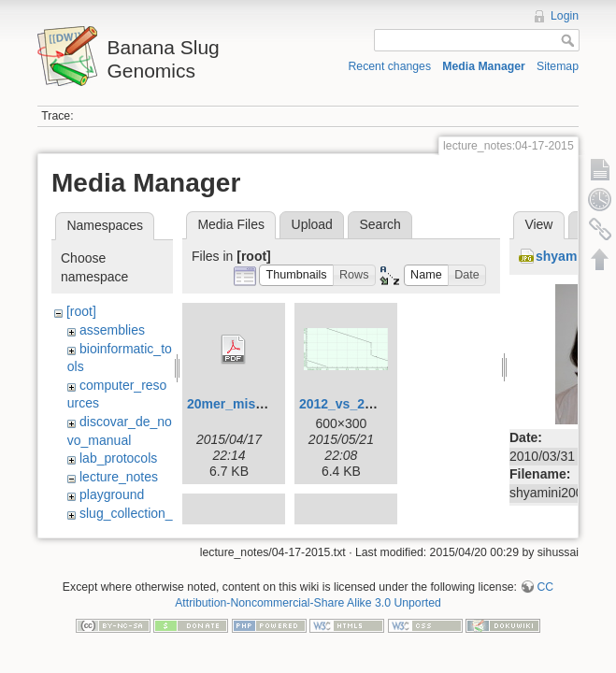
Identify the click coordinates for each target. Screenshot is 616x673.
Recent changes (390, 66)
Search (380, 224)
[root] (81, 311)
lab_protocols (118, 458)
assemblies (112, 330)
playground (112, 494)
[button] (296, 275)
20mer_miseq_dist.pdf (256, 404)
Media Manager (484, 66)
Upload (312, 224)
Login (565, 16)
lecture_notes (119, 477)
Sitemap (558, 66)
